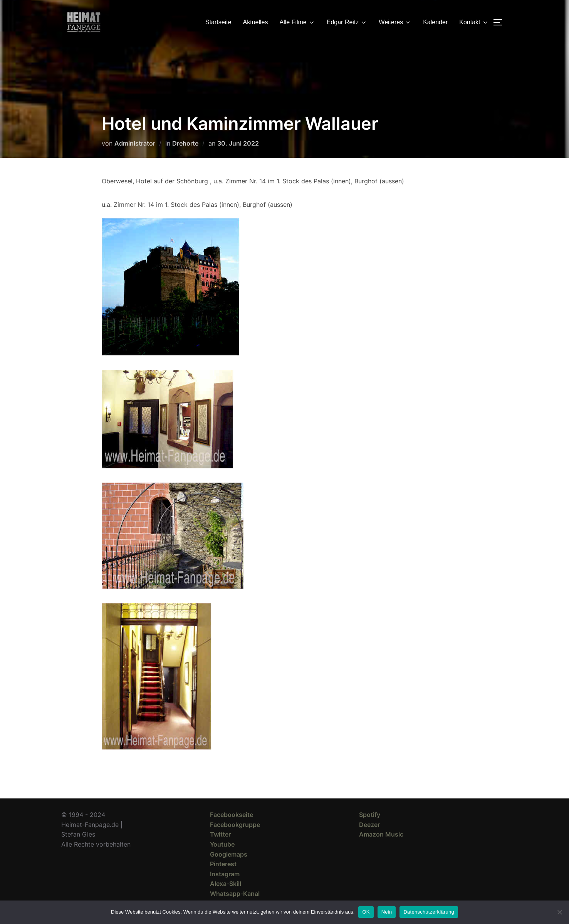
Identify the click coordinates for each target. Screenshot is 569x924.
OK (366, 912)
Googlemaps (229, 854)
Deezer (369, 825)
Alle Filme (297, 22)
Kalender (435, 22)
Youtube (222, 844)
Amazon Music (381, 834)
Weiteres (395, 22)
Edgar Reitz (347, 22)
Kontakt (474, 22)
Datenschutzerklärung (429, 912)
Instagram (225, 874)
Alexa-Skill (226, 884)
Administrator (135, 143)
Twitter (220, 834)
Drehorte (185, 143)
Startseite (218, 22)
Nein (387, 912)
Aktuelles (256, 22)
